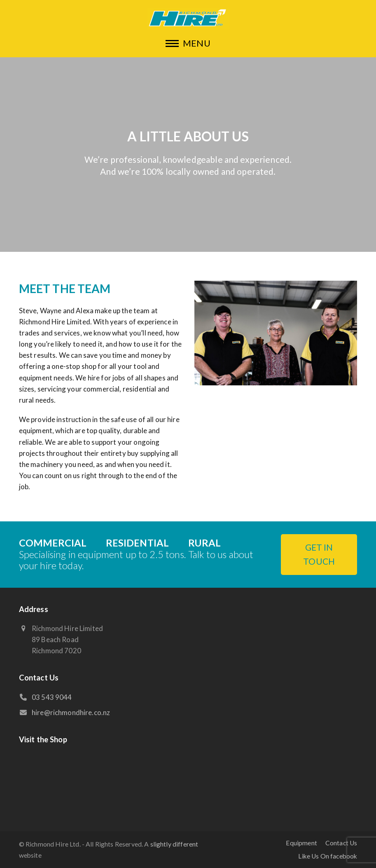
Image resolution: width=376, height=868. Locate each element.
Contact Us (341, 843)
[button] (188, 43)
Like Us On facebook (328, 856)
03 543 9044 (52, 697)
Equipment (301, 843)
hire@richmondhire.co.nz (71, 712)
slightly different (174, 844)
